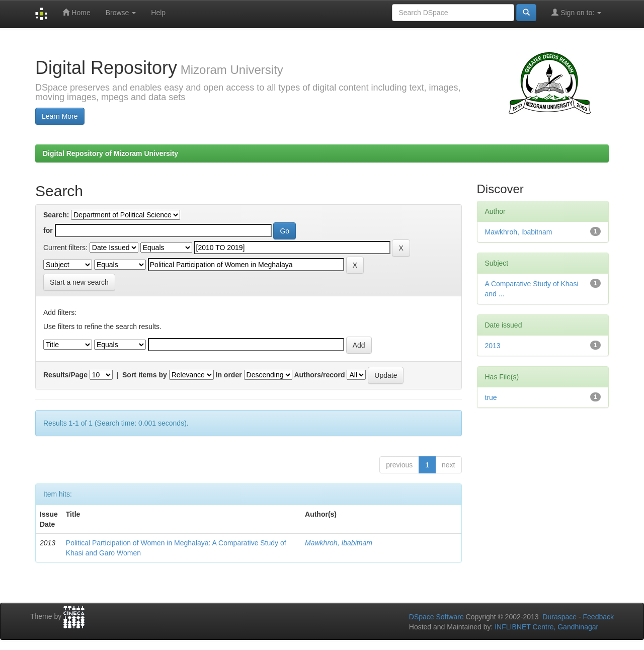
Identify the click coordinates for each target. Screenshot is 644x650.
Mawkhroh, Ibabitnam (339, 543)
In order (229, 375)
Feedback (598, 617)
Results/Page (65, 375)
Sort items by (145, 375)
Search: (56, 215)
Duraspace (559, 617)
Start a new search (79, 282)
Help (158, 13)
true (491, 397)
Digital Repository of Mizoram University (110, 153)
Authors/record (319, 375)
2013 (493, 346)
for (48, 230)
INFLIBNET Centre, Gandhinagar (545, 627)
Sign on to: (576, 12)
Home (76, 12)
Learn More (60, 116)
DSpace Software (436, 617)
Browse (121, 13)
